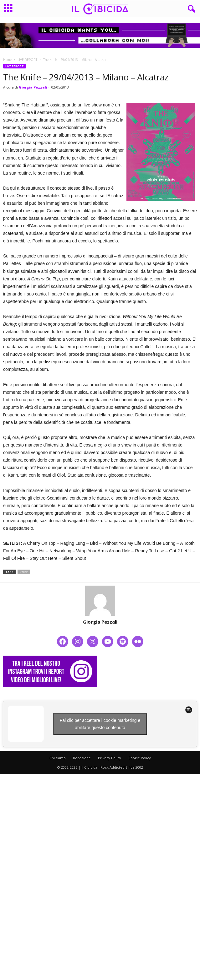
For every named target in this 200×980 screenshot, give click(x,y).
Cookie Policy (140, 758)
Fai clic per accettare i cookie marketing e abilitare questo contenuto (100, 724)
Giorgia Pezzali (33, 87)
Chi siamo (58, 758)
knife (24, 572)
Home (7, 60)
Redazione (82, 758)
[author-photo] (100, 601)
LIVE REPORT (27, 60)
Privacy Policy (110, 758)
